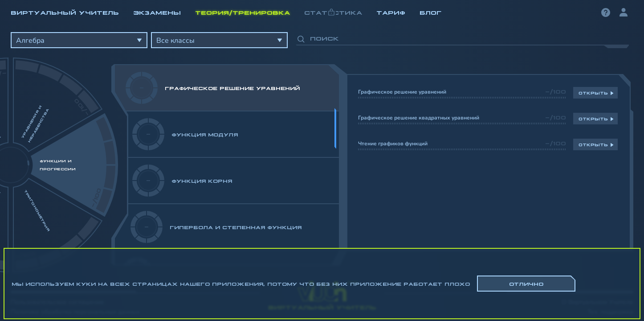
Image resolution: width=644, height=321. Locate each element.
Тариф (391, 12)
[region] (322, 147)
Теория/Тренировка (243, 12)
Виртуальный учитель (65, 12)
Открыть (593, 93)
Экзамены (157, 12)
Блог (430, 12)
